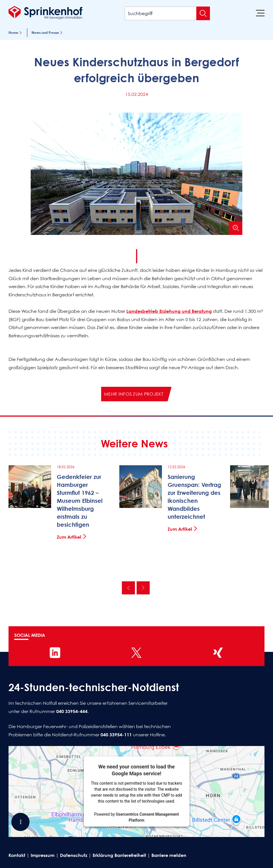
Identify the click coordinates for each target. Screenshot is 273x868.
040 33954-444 (72, 711)
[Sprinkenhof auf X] (136, 653)
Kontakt (17, 855)
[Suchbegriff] (167, 13)
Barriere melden (169, 855)
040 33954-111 (116, 735)
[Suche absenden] (203, 13)
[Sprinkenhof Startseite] (45, 13)
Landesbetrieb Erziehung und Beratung (169, 311)
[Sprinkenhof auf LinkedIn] (55, 653)
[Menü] (260, 13)
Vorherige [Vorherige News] (128, 588)
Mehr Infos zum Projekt (134, 394)
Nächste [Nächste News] (143, 588)
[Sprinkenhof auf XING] (218, 653)
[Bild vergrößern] (236, 228)
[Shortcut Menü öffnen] (20, 822)
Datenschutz (74, 855)
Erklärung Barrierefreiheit (119, 855)
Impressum (43, 855)
